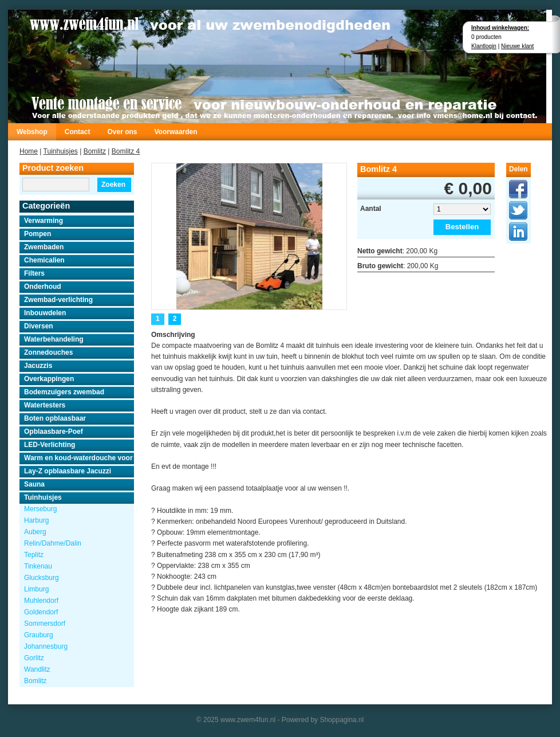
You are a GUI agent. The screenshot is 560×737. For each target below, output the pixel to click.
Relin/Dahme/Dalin (53, 543)
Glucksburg (42, 578)
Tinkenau (38, 566)
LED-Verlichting (50, 445)
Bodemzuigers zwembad (64, 392)
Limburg (36, 589)
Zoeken (113, 185)
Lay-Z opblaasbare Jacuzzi (68, 471)
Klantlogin (484, 46)
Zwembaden (44, 247)
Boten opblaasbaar (55, 418)
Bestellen (462, 227)
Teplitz (34, 555)
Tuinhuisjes (61, 151)
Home (29, 151)
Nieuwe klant (517, 46)
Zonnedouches (48, 352)
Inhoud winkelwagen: (500, 28)
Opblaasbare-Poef (54, 432)
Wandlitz (37, 669)
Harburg (36, 520)
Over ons (122, 132)
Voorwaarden (176, 132)
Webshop (32, 132)
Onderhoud (43, 287)
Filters (34, 273)
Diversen (39, 326)
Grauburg (39, 635)
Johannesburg (46, 646)
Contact (78, 132)
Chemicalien (44, 260)
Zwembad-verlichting (58, 300)
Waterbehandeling (54, 339)
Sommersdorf (45, 624)
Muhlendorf (41, 601)
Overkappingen (49, 379)
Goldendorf (41, 612)
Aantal (371, 209)
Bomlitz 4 (126, 151)
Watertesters (45, 405)
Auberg (35, 532)
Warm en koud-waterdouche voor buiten (79, 458)
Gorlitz (34, 658)
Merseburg (40, 509)
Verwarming (44, 221)
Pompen (38, 234)
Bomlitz (95, 151)
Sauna (34, 484)
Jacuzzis (38, 366)
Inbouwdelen (45, 313)
